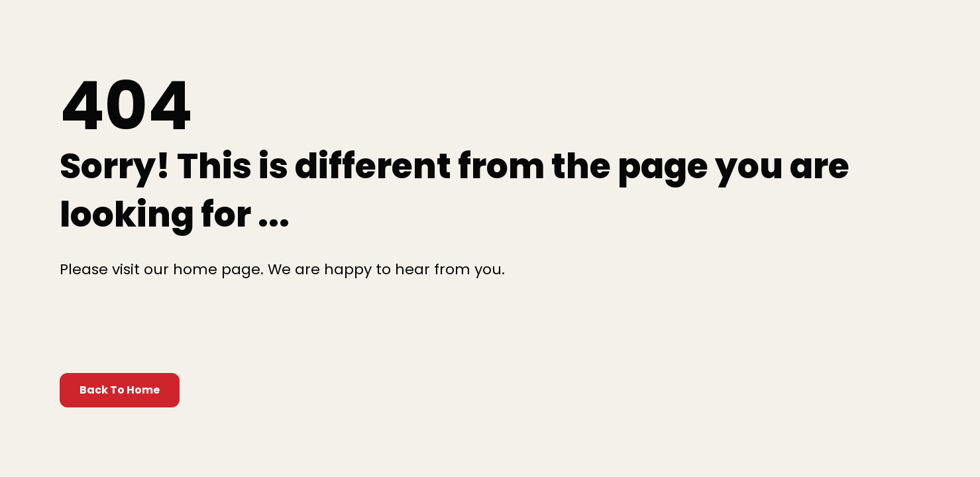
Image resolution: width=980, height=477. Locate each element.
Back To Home (120, 390)
